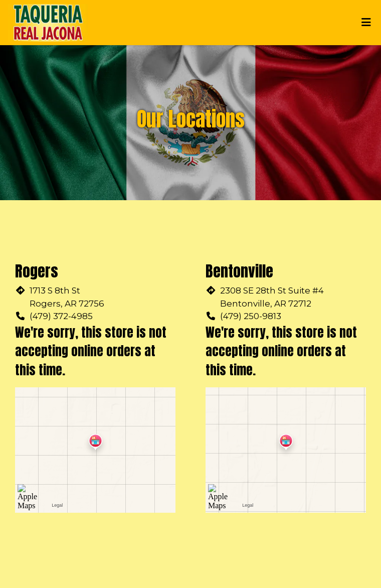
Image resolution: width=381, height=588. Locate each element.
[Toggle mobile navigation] (366, 23)
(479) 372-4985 (61, 316)
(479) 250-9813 (251, 316)
